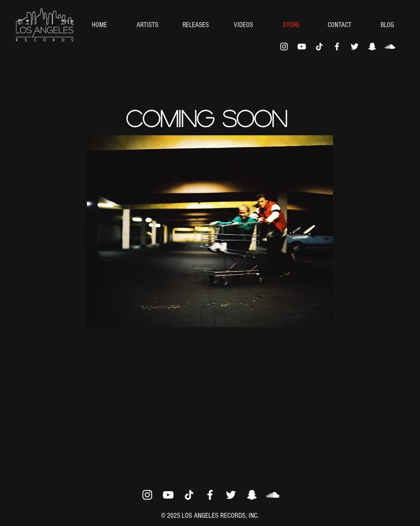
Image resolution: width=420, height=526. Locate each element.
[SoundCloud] (390, 47)
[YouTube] (302, 47)
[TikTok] (319, 47)
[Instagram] (284, 47)
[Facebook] (337, 47)
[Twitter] (355, 47)
